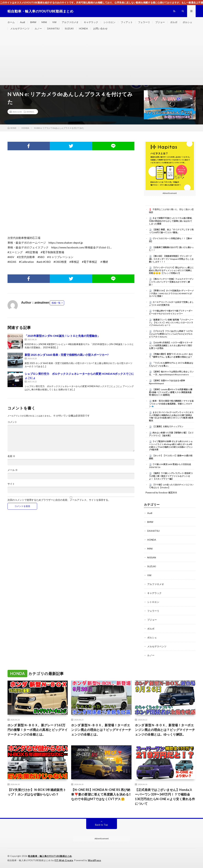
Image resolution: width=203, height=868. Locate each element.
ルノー (38, 28)
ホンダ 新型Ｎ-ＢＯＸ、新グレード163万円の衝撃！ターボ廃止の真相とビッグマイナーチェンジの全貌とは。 (38, 730)
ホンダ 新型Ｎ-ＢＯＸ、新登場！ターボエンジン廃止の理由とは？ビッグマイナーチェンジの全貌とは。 (101, 730)
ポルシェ (187, 22)
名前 (11, 456)
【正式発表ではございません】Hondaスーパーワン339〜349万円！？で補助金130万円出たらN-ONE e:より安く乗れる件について (165, 797)
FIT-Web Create (64, 860)
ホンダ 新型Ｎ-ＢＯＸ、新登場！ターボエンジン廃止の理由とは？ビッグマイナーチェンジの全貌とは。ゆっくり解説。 (165, 730)
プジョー (160, 22)
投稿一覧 (56, 303)
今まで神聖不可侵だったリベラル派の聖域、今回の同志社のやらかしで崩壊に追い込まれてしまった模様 (171, 221)
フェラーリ (144, 22)
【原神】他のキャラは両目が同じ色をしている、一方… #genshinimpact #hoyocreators (171, 373)
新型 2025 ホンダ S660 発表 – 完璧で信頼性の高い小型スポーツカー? (67, 355)
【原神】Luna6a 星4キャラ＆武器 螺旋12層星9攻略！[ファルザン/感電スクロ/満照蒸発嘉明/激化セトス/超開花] (171, 392)
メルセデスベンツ (20, 28)
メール (13, 470)
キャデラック (91, 22)
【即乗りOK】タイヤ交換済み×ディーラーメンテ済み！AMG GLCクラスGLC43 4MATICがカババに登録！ (171, 293)
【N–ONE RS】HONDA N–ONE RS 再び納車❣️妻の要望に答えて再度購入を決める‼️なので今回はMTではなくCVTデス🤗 (101, 794)
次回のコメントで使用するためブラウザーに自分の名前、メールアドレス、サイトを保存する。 (59, 500)
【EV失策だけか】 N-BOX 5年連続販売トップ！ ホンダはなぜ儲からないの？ (37, 792)
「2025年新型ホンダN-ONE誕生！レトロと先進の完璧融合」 (62, 336)
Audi (22, 22)
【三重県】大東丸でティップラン (168, 426)
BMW (33, 22)
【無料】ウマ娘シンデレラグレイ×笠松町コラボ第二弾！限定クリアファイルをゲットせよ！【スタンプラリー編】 (171, 476)
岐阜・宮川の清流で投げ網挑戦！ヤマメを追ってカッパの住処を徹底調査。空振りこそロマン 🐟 (171, 404)
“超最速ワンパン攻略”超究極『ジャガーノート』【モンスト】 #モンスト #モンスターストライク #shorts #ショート (171, 322)
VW (54, 22)
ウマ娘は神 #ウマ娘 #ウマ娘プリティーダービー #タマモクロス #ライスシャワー (171, 312)
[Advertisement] (102, 59)
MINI (44, 22)
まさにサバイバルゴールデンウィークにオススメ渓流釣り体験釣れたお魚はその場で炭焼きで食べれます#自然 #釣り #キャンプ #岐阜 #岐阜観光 (171, 416)
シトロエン (109, 22)
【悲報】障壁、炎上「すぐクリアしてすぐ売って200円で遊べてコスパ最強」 (171, 231)
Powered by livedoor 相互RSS (161, 493)
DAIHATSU (53, 28)
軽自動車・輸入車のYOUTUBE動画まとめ (50, 856)
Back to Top (101, 825)
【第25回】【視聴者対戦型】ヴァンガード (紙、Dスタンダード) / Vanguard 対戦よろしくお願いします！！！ (171, 259)
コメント (12, 422)
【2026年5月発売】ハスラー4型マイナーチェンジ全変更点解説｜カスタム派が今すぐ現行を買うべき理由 (171, 345)
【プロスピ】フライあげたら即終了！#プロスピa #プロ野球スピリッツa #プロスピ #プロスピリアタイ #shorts (171, 334)
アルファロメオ (70, 22)
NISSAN (152, 557)
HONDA (83, 28)
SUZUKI (69, 28)
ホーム (11, 22)
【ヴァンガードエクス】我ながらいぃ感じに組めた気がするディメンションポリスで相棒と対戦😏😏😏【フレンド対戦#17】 (171, 270)
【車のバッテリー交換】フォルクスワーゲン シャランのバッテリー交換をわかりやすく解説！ (171, 282)
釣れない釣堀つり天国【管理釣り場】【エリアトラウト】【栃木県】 (171, 434)
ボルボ (174, 22)
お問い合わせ (100, 28)
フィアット (127, 22)
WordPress (94, 860)
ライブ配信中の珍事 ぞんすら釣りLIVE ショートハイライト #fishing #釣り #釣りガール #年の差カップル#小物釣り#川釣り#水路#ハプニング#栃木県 (171, 445)
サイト (11, 484)
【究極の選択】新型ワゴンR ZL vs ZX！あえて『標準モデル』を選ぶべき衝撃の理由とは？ (171, 355)
